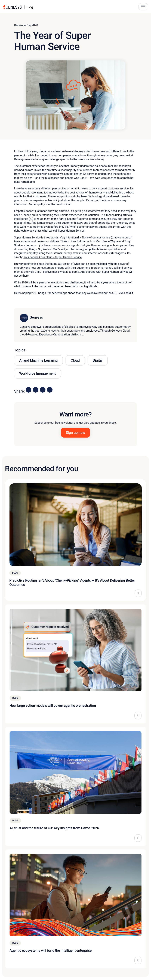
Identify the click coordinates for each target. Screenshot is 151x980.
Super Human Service (71, 231)
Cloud (75, 360)
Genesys (36, 317)
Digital (98, 360)
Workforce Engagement (37, 373)
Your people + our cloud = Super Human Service (53, 257)
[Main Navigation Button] (143, 7)
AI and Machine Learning (38, 360)
